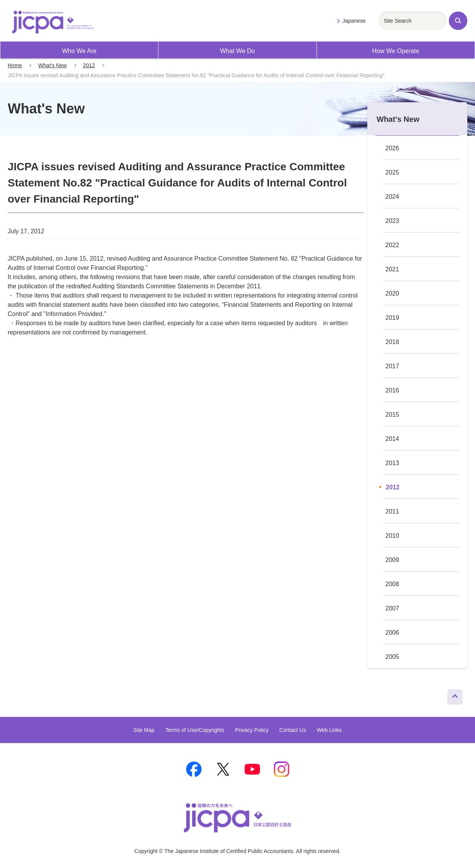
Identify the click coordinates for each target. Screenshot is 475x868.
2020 (392, 293)
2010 (392, 536)
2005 (392, 657)
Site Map (144, 730)
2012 (89, 65)
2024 (392, 197)
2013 (392, 463)
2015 (392, 415)
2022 (392, 245)
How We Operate (396, 51)
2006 (392, 633)
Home (15, 65)
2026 (392, 148)
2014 (392, 439)
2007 (392, 608)
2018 (392, 342)
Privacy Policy (252, 730)
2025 (392, 172)
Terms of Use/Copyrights (195, 730)
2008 (392, 584)
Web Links (329, 730)
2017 (392, 366)
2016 (392, 390)
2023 (392, 221)
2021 (392, 269)
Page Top (452, 695)
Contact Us (292, 730)
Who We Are (79, 51)
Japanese (354, 21)
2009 (392, 560)
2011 (392, 511)
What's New (52, 65)
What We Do (237, 51)
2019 (392, 318)
